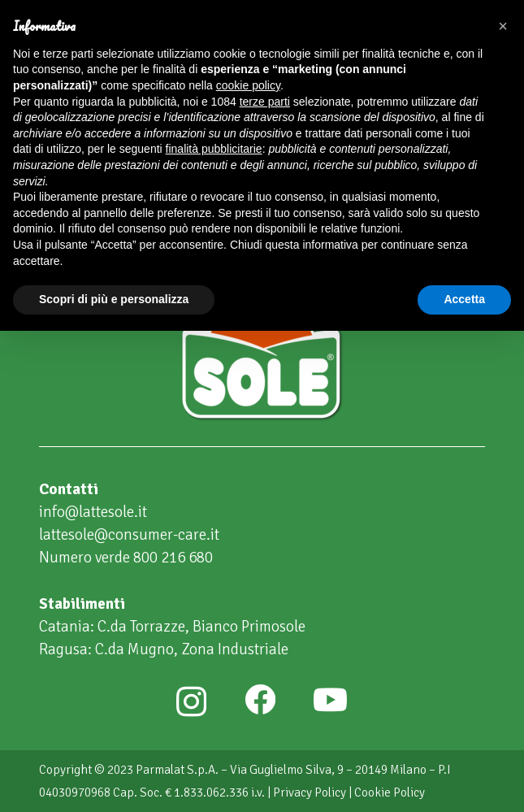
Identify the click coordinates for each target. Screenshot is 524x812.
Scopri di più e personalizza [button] (114, 299)
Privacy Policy (310, 792)
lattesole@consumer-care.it (129, 535)
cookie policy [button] (248, 85)
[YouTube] (330, 700)
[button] (503, 26)
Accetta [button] (464, 299)
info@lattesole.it (93, 512)
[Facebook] (260, 700)
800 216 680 (173, 558)
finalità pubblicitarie (214, 149)
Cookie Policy (390, 792)
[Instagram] (191, 701)
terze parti (265, 102)
